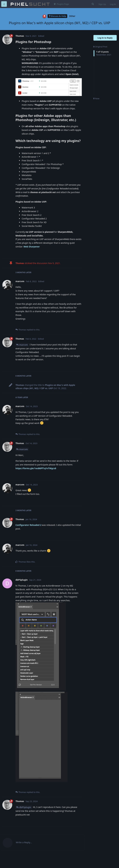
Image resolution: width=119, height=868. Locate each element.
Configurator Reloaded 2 (28, 525)
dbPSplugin (25, 807)
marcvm (24, 345)
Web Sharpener (32, 247)
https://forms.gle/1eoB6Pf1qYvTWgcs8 (36, 468)
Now (96, 98)
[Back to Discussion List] (4, 4)
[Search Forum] (93, 4)
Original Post (100, 47)
